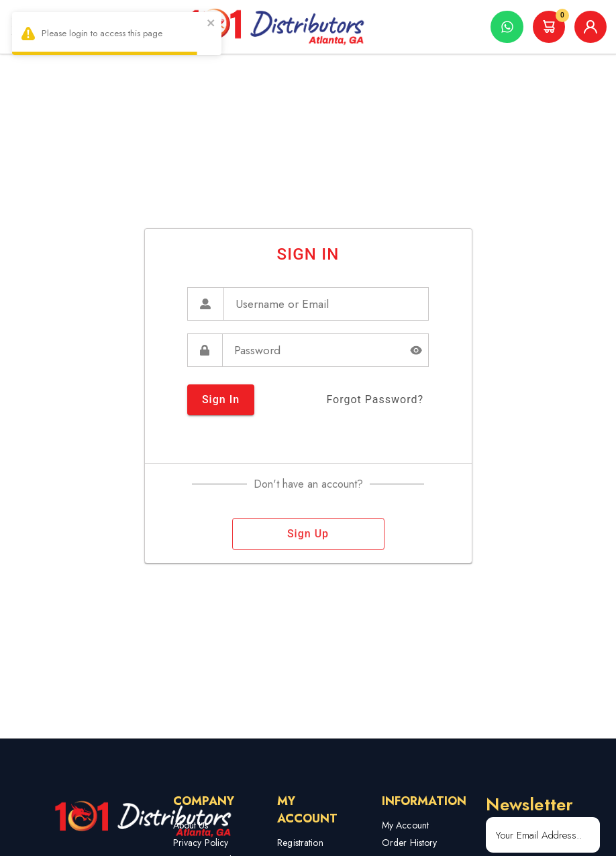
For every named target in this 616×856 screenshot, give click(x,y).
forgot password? (375, 400)
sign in (221, 400)
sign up (308, 534)
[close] (211, 24)
